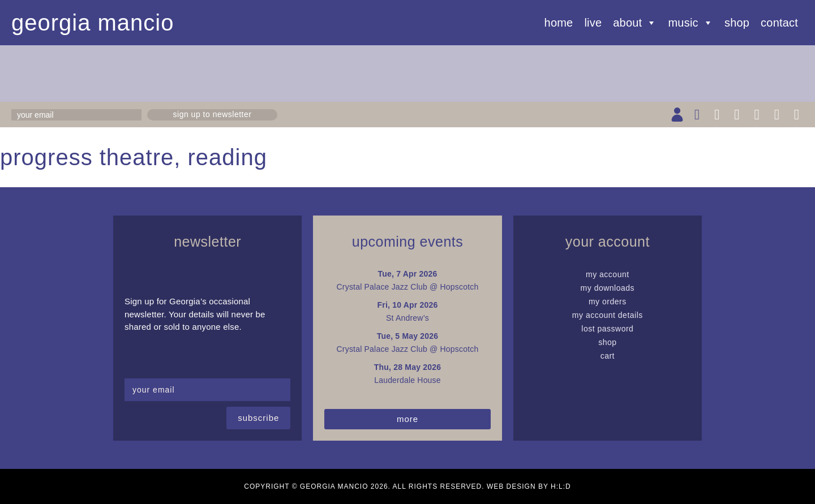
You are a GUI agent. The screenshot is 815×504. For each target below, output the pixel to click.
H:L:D (561, 486)
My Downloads (608, 288)
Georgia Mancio (93, 23)
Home (559, 23)
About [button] (635, 23)
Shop (737, 23)
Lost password (607, 329)
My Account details (608, 315)
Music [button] (691, 23)
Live (593, 23)
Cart (608, 356)
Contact (779, 23)
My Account (608, 274)
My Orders (608, 301)
